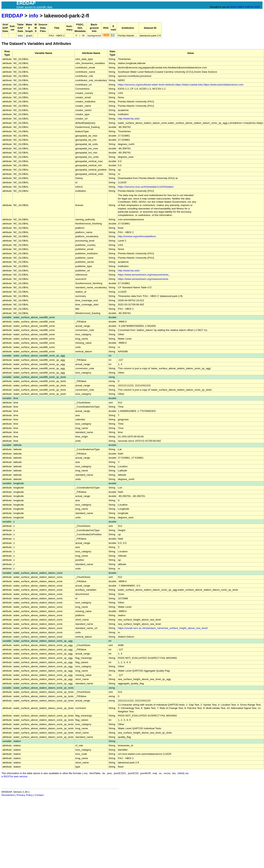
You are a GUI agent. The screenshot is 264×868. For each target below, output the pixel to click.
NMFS (241, 7)
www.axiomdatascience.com (227, 85)
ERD (257, 7)
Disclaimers (8, 795)
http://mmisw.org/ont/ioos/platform (137, 236)
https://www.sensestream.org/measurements (143, 275)
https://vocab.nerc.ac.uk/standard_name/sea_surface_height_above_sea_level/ (163, 628)
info (33, 16)
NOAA (233, 7)
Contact (39, 795)
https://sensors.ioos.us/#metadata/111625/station (146, 187)
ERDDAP (12, 16)
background (94, 36)
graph (29, 36)
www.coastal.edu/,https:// (197, 85)
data (20, 36)
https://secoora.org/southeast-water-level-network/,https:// (150, 85)
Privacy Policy (25, 795)
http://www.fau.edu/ (129, 119)
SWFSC (250, 7)
